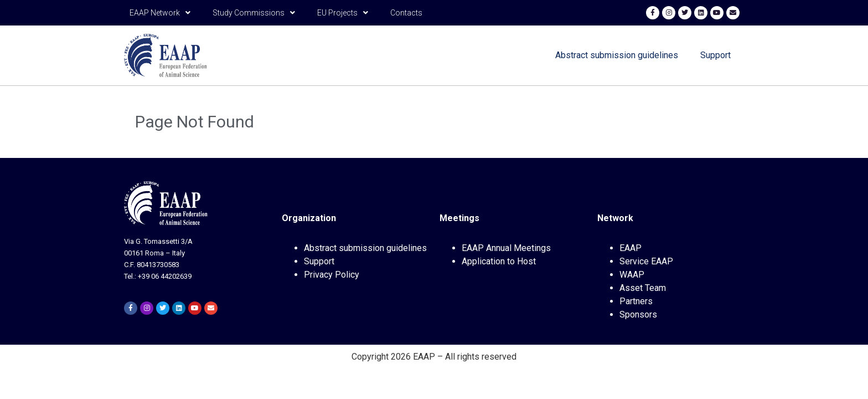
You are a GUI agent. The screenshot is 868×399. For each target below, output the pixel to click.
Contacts (406, 13)
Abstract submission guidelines (617, 55)
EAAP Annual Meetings (506, 248)
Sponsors (638, 314)
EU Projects (343, 13)
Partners (636, 301)
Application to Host (499, 261)
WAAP (632, 275)
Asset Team (643, 288)
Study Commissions (254, 13)
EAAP (631, 248)
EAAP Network (160, 13)
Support (715, 55)
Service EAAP (646, 261)
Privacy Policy (332, 275)
